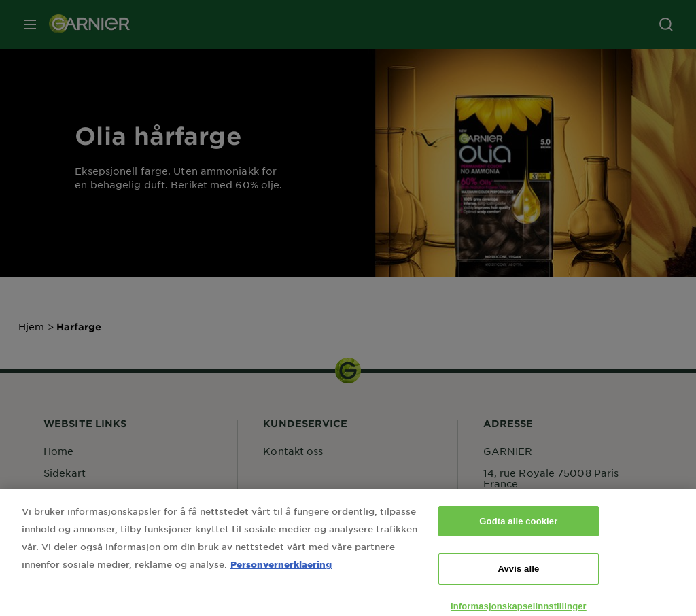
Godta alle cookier (518, 528)
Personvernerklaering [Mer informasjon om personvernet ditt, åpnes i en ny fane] (281, 571)
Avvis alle (518, 576)
